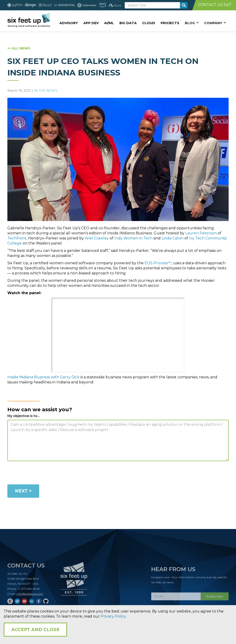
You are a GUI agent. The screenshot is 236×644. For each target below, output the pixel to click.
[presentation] (42, 474)
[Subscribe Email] (176, 598)
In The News (46, 91)
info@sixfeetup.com (30, 595)
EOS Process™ (158, 263)
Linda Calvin (173, 238)
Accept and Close (35, 630)
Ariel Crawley (97, 238)
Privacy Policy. (114, 616)
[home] (29, 20)
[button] (192, 23)
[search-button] (184, 5)
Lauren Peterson (201, 233)
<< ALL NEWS (19, 48)
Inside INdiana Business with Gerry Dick (43, 377)
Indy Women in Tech (133, 238)
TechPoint (17, 238)
